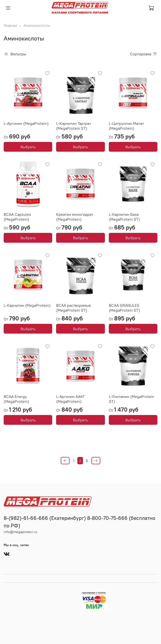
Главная (10, 25)
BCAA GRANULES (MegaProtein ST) (124, 308)
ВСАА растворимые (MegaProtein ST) (74, 308)
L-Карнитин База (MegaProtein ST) (124, 217)
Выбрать (28, 147)
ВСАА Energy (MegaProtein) (16, 399)
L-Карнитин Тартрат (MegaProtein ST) (74, 126)
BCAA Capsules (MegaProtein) (17, 217)
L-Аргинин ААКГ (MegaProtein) (70, 399)
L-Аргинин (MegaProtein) (26, 123)
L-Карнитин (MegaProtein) (27, 305)
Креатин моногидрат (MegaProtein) (75, 217)
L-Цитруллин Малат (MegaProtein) (126, 126)
